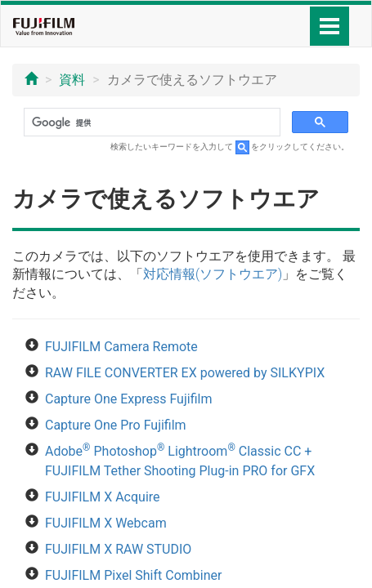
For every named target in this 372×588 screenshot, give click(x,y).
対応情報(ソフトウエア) (213, 274)
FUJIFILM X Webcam (106, 523)
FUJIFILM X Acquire (103, 497)
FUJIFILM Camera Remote (121, 347)
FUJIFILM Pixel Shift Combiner (133, 575)
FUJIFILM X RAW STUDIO (118, 549)
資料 (72, 80)
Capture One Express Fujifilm (128, 399)
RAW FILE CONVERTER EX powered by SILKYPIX (185, 373)
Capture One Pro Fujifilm (116, 425)
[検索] (150, 122)
